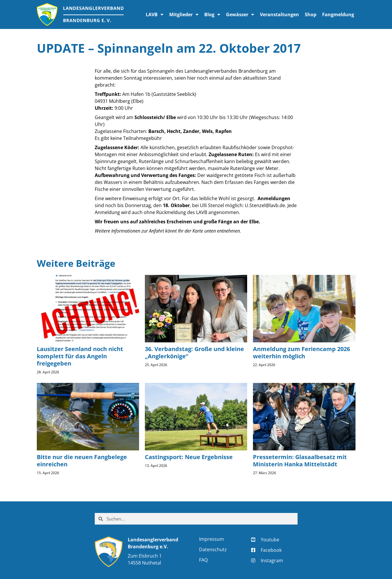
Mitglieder (184, 14)
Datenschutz (213, 549)
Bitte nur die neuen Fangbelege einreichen (82, 461)
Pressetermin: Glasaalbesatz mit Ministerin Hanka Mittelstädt (300, 461)
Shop (311, 14)
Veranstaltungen (279, 14)
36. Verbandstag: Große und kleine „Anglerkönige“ (194, 352)
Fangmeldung (338, 14)
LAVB (155, 14)
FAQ (203, 560)
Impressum (212, 539)
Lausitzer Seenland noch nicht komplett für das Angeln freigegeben (80, 356)
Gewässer (240, 14)
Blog (212, 14)
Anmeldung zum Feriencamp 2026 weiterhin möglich (301, 352)
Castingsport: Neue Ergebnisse (189, 457)
